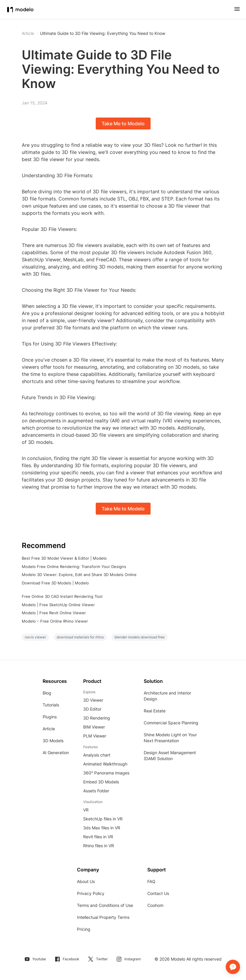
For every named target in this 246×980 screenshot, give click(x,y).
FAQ (151, 881)
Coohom (155, 905)
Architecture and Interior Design (167, 696)
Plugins (50, 717)
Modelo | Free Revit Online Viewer (54, 613)
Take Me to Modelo (123, 124)
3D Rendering (97, 718)
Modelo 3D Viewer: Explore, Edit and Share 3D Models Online (79, 575)
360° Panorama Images (106, 773)
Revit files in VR (98, 837)
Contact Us (158, 893)
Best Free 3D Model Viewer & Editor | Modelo (64, 558)
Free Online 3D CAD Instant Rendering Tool (62, 596)
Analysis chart (97, 755)
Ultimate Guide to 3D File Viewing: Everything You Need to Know (103, 33)
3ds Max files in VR (102, 828)
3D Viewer (93, 700)
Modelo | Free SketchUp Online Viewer (58, 605)
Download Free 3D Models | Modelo (55, 583)
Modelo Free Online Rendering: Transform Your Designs (74, 567)
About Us (86, 881)
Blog (47, 693)
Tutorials (51, 705)
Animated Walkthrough (105, 764)
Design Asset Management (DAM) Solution (170, 756)
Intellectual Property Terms (103, 917)
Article (49, 729)
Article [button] (28, 33)
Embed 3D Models (101, 782)
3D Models (53, 741)
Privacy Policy (91, 893)
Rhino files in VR (99, 846)
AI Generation (56, 753)
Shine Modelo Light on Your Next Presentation (170, 738)
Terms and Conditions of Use (105, 905)
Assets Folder (96, 791)
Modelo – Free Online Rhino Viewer (55, 621)
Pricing (84, 929)
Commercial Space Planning (171, 723)
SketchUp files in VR (103, 819)
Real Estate (155, 711)
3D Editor (92, 709)
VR (86, 810)
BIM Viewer (94, 727)
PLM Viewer (95, 736)
